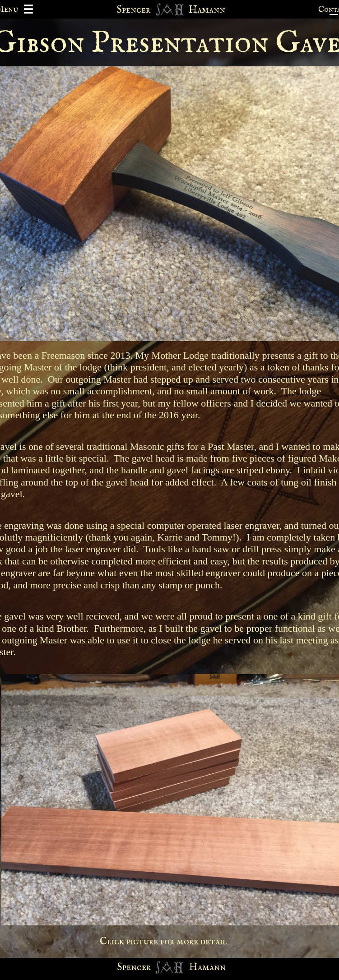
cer (144, 967)
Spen (127, 967)
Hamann (207, 967)
